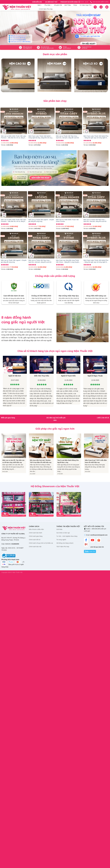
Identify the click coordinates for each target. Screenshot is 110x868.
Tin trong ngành (61, 540)
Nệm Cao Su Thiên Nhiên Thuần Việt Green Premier (67, 221)
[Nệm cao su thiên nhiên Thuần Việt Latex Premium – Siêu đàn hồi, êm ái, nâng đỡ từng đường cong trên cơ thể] (14, 121)
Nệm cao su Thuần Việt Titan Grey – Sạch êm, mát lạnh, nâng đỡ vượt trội (67, 137)
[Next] (106, 456)
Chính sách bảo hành (35, 533)
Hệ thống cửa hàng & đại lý (65, 543)
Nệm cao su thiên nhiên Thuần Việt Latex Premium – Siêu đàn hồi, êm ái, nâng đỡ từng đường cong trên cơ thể (13, 137)
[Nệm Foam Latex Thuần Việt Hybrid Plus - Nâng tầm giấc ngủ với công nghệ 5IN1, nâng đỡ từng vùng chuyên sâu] (96, 121)
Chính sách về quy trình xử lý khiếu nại (41, 543)
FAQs (75, 5)
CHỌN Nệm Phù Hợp (46, 9)
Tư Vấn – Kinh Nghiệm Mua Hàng (67, 536)
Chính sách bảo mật (35, 546)
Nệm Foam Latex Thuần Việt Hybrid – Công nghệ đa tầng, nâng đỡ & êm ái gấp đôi (41, 137)
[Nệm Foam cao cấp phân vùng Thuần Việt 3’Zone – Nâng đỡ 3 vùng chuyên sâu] (69, 245)
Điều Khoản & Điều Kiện (36, 529)
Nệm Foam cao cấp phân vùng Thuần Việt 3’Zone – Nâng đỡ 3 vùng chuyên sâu (68, 261)
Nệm (40, 5)
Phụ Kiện (48, 5)
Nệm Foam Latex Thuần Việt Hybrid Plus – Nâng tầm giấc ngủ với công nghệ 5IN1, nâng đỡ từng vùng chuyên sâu (96, 137)
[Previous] (4, 456)
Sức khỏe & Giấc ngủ (63, 533)
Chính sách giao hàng (36, 536)
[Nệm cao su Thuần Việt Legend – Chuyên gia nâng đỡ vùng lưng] (41, 204)
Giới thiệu (59, 529)
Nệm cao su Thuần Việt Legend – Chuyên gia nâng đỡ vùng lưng (41, 221)
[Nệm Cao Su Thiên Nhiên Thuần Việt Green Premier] (69, 204)
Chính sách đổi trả (35, 540)
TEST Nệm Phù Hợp (63, 546)
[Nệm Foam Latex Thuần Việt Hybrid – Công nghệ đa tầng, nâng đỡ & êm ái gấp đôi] (41, 121)
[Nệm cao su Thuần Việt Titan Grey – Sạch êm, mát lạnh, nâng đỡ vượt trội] (69, 121)
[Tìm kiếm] (95, 7)
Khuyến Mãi (58, 5)
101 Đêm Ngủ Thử (85, 5)
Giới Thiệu (68, 5)
